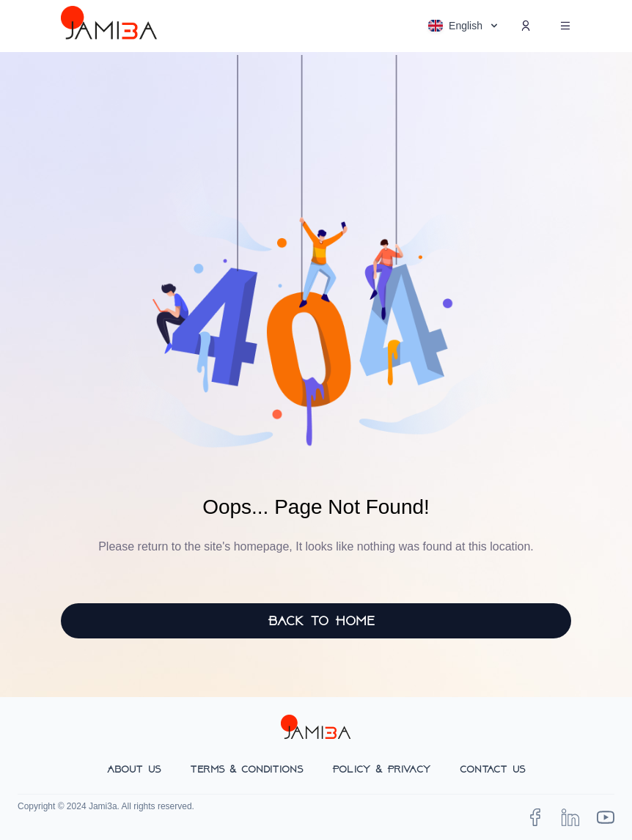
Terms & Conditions (246, 769)
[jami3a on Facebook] (535, 817)
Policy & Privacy (381, 769)
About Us (134, 769)
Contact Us (492, 769)
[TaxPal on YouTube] (606, 817)
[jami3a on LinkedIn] (570, 817)
